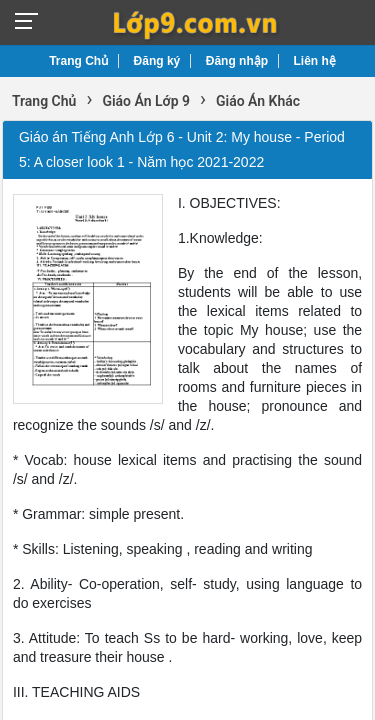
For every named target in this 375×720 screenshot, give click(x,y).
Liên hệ (315, 61)
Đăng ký (157, 61)
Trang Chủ (78, 61)
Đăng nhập (237, 61)
